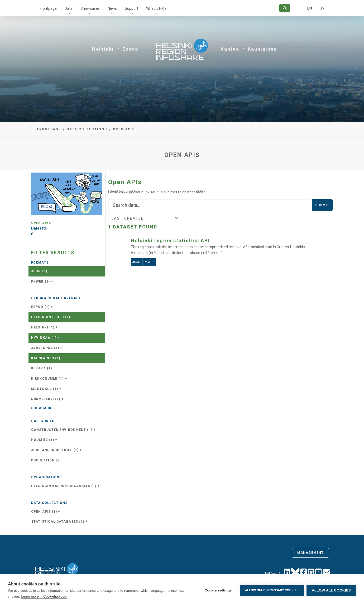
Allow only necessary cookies (272, 590)
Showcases (90, 8)
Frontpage (48, 8)
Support (131, 8)
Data (69, 8)
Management (310, 553)
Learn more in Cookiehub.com (44, 596)
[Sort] (145, 218)
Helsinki (103, 49)
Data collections (87, 129)
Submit (322, 205)
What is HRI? (156, 8)
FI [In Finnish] (298, 8)
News (112, 8)
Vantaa (230, 49)
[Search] (285, 8)
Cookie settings (218, 590)
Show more (42, 408)
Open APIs (124, 129)
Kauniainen (262, 49)
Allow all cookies (331, 590)
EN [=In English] (310, 8)
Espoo (130, 49)
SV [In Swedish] (322, 8)
